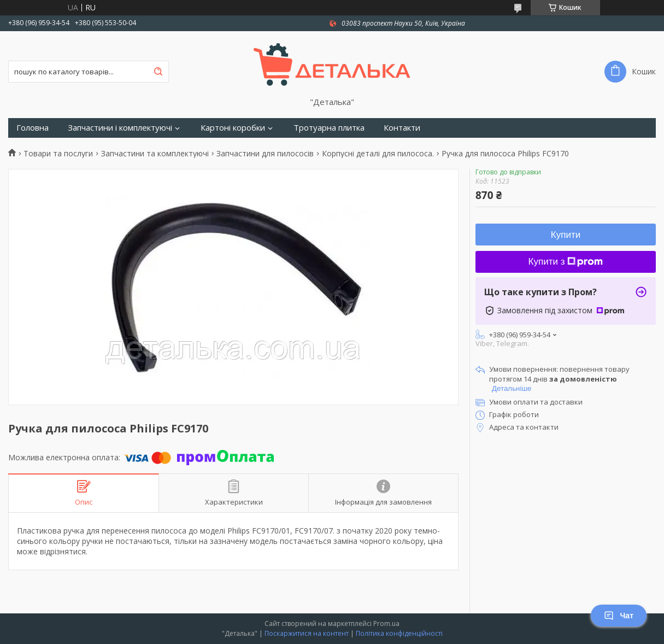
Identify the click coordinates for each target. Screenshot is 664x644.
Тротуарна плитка (329, 128)
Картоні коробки (233, 128)
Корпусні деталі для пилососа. (378, 154)
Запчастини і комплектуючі (120, 128)
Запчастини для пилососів (265, 154)
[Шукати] (158, 72)
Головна (33, 128)
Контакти (402, 128)
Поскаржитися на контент (307, 633)
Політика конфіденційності (399, 633)
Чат (619, 616)
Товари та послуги (58, 154)
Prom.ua (386, 623)
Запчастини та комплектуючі (155, 154)
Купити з (566, 262)
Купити (566, 235)
